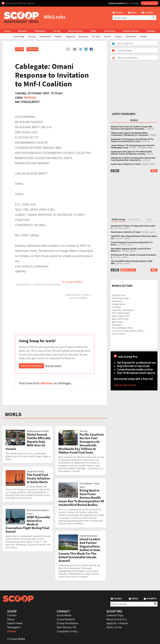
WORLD (13, 414)
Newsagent (14, 627)
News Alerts (128, 270)
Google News (119, 304)
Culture (118, 36)
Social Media (64, 615)
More (154, 171)
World (107, 36)
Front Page (19, 36)
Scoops (32, 36)
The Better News (145, 148)
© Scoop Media (16, 639)
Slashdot (116, 307)
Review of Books (131, 31)
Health (143, 36)
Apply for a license (117, 623)
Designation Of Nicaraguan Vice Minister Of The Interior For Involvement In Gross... (132, 140)
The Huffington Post (122, 328)
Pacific (93, 31)
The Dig (57, 31)
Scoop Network (66, 619)
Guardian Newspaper (123, 310)
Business (83, 36)
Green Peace (118, 334)
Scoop (7, 31)
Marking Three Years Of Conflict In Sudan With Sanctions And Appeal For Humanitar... (132, 128)
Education (131, 36)
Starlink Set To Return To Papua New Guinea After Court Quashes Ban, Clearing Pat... (133, 159)
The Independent (121, 313)
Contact (12, 615)
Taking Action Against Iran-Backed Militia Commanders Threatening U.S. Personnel (129, 134)
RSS (115, 171)
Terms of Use (114, 627)
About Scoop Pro (116, 619)
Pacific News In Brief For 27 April (126, 164)
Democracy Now (120, 298)
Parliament (45, 36)
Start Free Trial (150, 3)
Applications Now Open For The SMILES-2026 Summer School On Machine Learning (131, 153)
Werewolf (22, 31)
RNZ (153, 164)
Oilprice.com (119, 295)
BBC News (117, 322)
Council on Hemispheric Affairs (128, 331)
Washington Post (121, 316)
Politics (58, 36)
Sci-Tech (96, 36)
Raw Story (117, 301)
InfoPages (151, 31)
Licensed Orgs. (115, 615)
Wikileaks (30, 97)
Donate (12, 631)
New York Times (120, 319)
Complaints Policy (67, 631)
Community (110, 31)
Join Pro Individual (31, 366)
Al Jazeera (117, 325)
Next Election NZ (66, 627)
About (11, 619)
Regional (71, 36)
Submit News (15, 623)
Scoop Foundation (67, 623)
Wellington (40, 31)
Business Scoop (75, 31)
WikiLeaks (32, 49)
